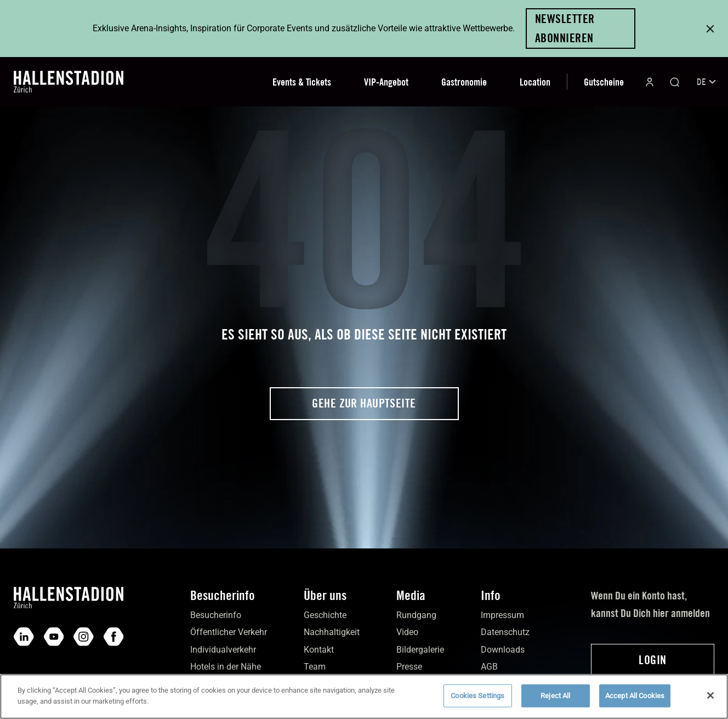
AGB (489, 667)
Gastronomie (464, 82)
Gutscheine (604, 82)
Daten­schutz (505, 632)
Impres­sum (502, 615)
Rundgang (416, 615)
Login (652, 660)
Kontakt (319, 650)
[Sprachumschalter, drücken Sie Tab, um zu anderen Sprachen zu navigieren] (706, 82)
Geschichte (325, 615)
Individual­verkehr (223, 650)
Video (407, 632)
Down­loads (503, 650)
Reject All (555, 701)
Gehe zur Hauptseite (364, 403)
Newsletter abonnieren (565, 28)
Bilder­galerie (420, 650)
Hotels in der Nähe (226, 667)
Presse (409, 667)
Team (315, 667)
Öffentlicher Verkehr (229, 632)
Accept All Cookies (635, 701)
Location (535, 82)
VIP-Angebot (386, 82)
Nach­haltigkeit (332, 632)
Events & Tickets (302, 82)
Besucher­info (216, 615)
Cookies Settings (477, 701)
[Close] (710, 701)
